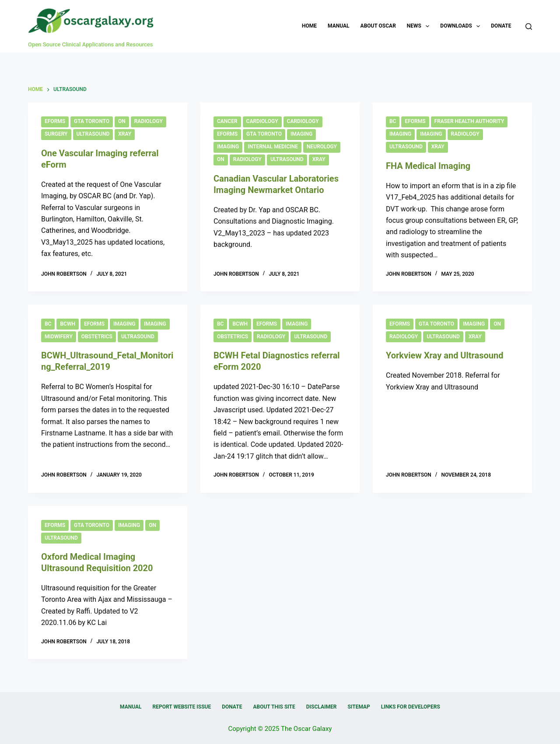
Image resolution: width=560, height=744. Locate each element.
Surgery (56, 134)
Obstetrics (97, 337)
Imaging (301, 134)
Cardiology (262, 121)
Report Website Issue (182, 707)
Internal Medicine (273, 147)
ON (122, 121)
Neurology (322, 147)
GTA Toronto (92, 121)
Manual (338, 26)
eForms (55, 121)
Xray (125, 134)
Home (309, 26)
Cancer (227, 121)
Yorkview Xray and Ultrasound (445, 355)
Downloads (462, 26)
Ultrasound (93, 134)
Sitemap (359, 707)
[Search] (529, 26)
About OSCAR (378, 26)
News (420, 26)
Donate (501, 26)
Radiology (149, 121)
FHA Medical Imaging (428, 166)
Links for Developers (411, 707)
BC (393, 121)
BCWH (68, 324)
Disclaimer (322, 707)
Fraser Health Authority (469, 121)
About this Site (274, 707)
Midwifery (59, 337)
